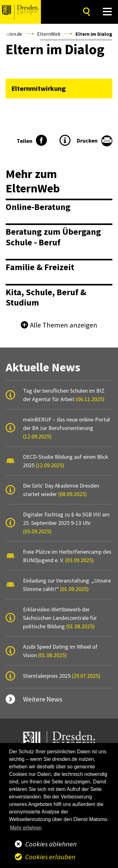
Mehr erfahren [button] (26, 828)
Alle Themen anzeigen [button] (64, 325)
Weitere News (43, 699)
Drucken (87, 141)
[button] (107, 12)
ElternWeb (49, 34)
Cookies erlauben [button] (50, 857)
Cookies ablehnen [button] (51, 844)
